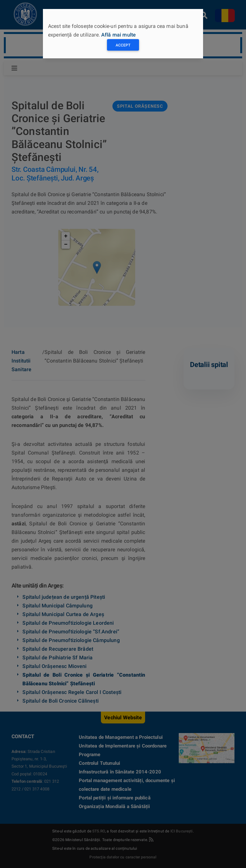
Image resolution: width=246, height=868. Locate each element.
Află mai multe (119, 35)
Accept (123, 45)
